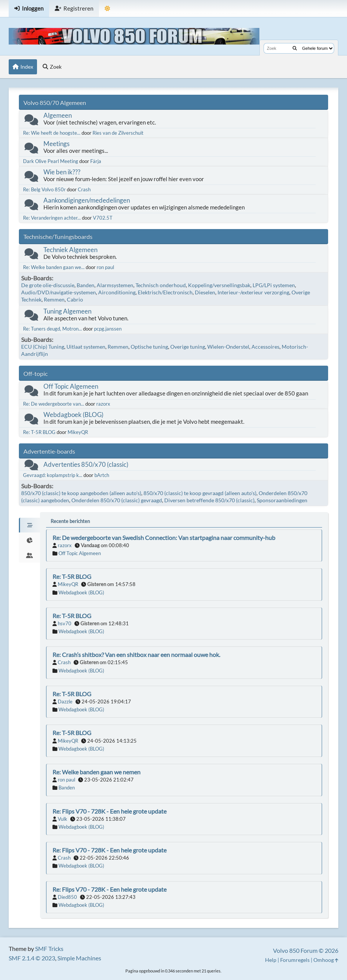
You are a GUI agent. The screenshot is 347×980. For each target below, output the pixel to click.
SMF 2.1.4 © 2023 (32, 958)
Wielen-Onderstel (228, 347)
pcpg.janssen (108, 329)
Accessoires (265, 347)
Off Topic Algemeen (71, 386)
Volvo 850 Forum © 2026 (306, 950)
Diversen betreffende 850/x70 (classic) (209, 500)
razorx (103, 404)
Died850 (67, 897)
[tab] (29, 525)
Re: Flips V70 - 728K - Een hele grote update (109, 811)
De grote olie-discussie (48, 285)
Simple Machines (79, 958)
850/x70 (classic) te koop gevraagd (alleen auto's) (200, 493)
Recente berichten (70, 521)
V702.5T (103, 218)
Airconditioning (117, 292)
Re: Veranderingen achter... (52, 218)
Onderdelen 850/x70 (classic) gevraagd (117, 500)
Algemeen (58, 115)
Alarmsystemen (115, 285)
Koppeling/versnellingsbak (219, 285)
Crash (84, 189)
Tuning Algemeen (67, 311)
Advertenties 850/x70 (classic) (86, 464)
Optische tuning (149, 347)
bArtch (102, 475)
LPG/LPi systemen (274, 285)
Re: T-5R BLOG (39, 432)
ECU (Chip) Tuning (43, 347)
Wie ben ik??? (62, 172)
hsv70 (65, 623)
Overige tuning (188, 347)
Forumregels (295, 960)
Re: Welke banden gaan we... (54, 267)
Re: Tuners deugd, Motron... (52, 329)
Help (271, 960)
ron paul (105, 267)
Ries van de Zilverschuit (118, 133)
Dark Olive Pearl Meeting (51, 161)
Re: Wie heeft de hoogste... (52, 133)
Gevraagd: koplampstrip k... (53, 475)
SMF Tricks (49, 948)
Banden (86, 285)
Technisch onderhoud (161, 285)
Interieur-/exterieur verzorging (253, 292)
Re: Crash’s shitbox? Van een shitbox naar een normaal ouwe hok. (136, 655)
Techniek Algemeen (70, 250)
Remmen (54, 299)
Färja (96, 161)
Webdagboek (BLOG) (73, 415)
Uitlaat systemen (86, 347)
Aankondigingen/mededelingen (87, 200)
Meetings (56, 144)
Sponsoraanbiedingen (282, 500)
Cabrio (75, 299)
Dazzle (65, 702)
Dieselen (205, 292)
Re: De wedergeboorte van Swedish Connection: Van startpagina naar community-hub (164, 538)
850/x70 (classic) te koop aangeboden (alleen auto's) (81, 493)
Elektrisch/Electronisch (165, 292)
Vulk (62, 819)
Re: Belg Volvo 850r (44, 189)
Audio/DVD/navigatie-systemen (59, 292)
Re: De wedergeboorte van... (54, 404)
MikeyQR (78, 432)
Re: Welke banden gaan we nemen (96, 772)
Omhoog (326, 960)
